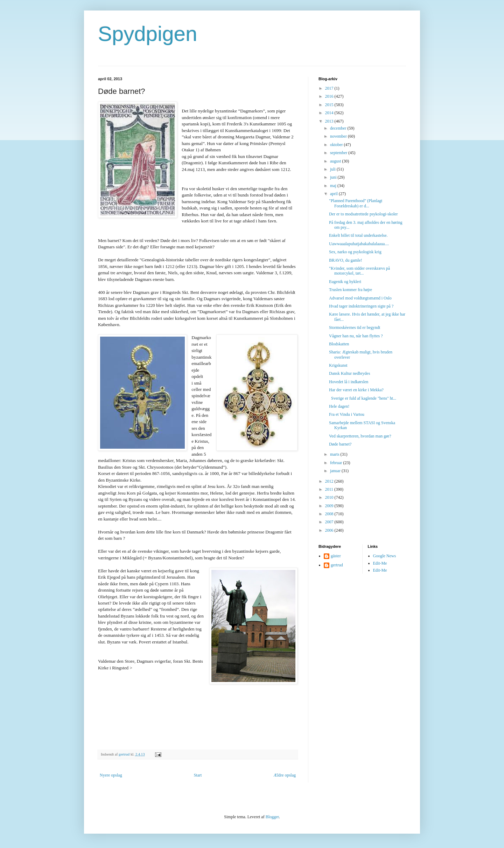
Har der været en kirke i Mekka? (356, 390)
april (334, 194)
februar (337, 463)
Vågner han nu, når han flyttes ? (356, 336)
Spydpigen (148, 34)
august (336, 161)
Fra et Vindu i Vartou (347, 414)
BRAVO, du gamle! (346, 260)
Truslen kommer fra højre (351, 290)
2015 (330, 105)
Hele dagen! (339, 406)
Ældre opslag (285, 775)
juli (333, 169)
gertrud (337, 565)
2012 (330, 481)
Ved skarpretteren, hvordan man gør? (360, 436)
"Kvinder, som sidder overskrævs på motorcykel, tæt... (359, 271)
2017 (330, 88)
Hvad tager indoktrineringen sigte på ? (361, 306)
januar (336, 471)
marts (335, 454)
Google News (385, 556)
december (339, 128)
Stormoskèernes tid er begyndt (355, 328)
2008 (330, 514)
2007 (330, 522)
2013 (330, 121)
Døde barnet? (340, 444)
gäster (336, 556)
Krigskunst (338, 365)
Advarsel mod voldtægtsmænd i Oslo (360, 298)
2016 (330, 96)
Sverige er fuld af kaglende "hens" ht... (363, 398)
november (339, 136)
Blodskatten (339, 344)
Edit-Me (380, 563)
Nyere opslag (111, 775)
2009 (330, 506)
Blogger (272, 817)
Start (198, 775)
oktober (337, 145)
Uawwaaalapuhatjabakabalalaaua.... (359, 244)
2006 (330, 530)
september (339, 153)
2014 (330, 113)
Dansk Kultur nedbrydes (349, 373)
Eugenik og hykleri (345, 282)
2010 (330, 497)
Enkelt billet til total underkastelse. (358, 235)
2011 (330, 489)
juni (334, 177)
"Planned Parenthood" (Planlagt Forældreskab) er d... (356, 203)
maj (334, 186)
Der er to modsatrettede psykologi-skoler (363, 214)
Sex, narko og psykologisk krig (355, 252)
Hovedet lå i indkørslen (349, 382)
